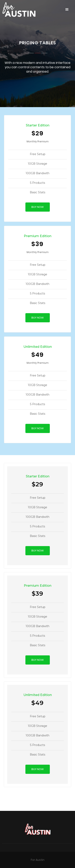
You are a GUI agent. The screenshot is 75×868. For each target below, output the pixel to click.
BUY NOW (38, 207)
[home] (30, 10)
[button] (67, 10)
